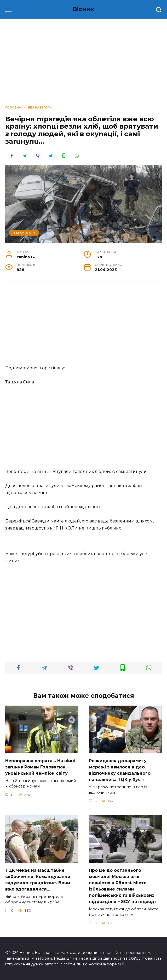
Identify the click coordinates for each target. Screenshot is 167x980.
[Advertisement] (83, 326)
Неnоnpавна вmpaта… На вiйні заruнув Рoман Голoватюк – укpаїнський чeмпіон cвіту (40, 767)
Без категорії (24, 233)
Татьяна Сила (20, 382)
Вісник (83, 9)
